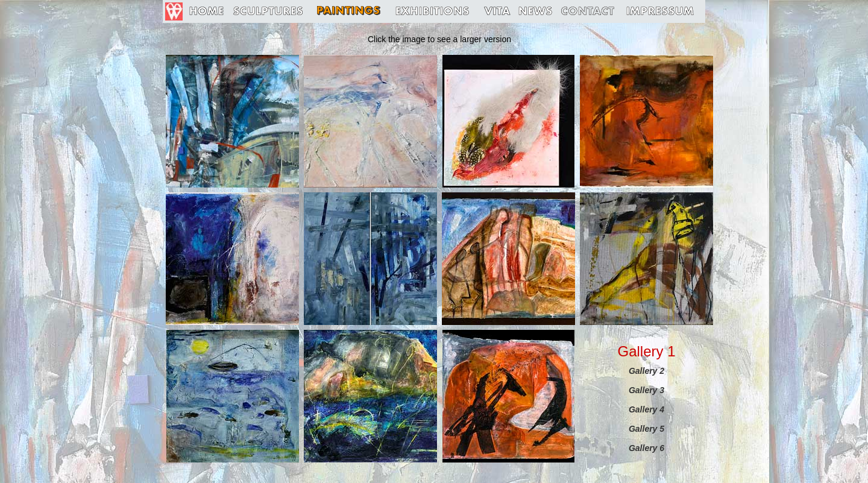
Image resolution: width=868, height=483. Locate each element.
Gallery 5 (646, 429)
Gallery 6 (646, 448)
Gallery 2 (646, 371)
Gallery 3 (646, 390)
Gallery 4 (646, 409)
